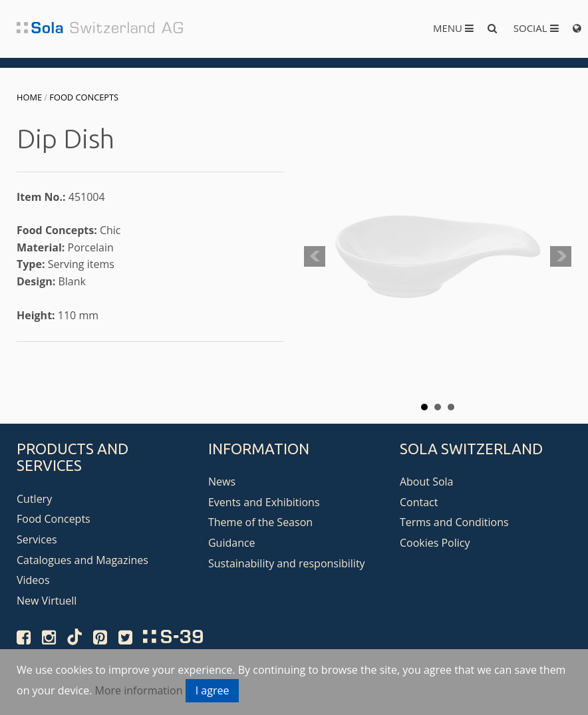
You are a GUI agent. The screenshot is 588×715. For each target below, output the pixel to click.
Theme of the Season (260, 522)
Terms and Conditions (454, 522)
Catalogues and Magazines (82, 560)
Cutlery (34, 499)
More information (139, 690)
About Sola (427, 482)
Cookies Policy (435, 543)
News (222, 482)
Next (561, 257)
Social (536, 28)
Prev (315, 257)
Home (29, 97)
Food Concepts (84, 97)
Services (37, 539)
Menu (453, 28)
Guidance (232, 543)
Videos (33, 580)
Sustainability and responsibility (287, 563)
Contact (419, 502)
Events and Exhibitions (264, 502)
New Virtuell (47, 601)
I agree (213, 690)
